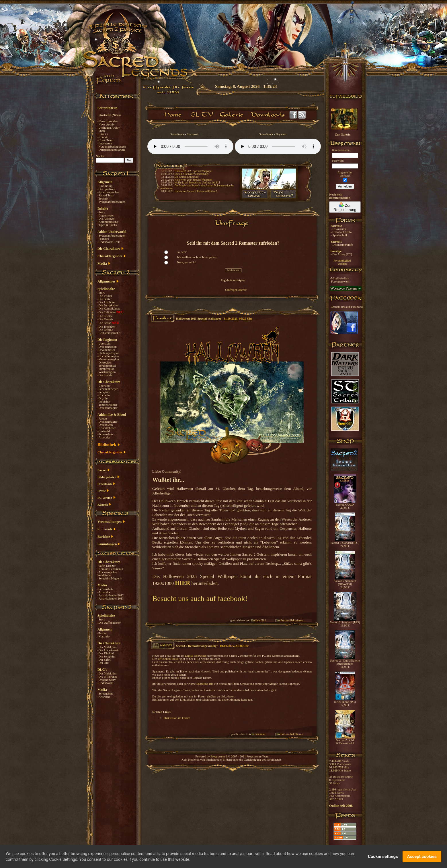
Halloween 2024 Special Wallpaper (193, 180)
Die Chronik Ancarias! (187, 177)
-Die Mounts (105, 319)
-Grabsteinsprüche (109, 333)
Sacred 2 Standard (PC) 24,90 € (345, 543)
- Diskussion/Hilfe (342, 245)
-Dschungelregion (108, 353)
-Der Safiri (104, 660)
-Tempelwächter (107, 405)
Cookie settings (383, 857)
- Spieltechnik (339, 235)
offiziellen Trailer (169, 659)
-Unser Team (105, 140)
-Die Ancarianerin (109, 650)
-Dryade (103, 398)
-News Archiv (106, 124)
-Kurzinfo (104, 636)
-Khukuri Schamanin (110, 569)
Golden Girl (258, 620)
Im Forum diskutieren (290, 620)
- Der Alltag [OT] (341, 254)
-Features (103, 239)
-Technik (103, 199)
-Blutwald (104, 431)
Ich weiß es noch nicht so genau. (197, 257)
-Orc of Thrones (107, 677)
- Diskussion (338, 229)
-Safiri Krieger (106, 566)
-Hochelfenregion (108, 356)
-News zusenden (108, 121)
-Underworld (105, 683)
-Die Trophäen (106, 327)
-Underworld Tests (109, 242)
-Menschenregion (108, 359)
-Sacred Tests (106, 195)
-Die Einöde (105, 375)
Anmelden (345, 186)
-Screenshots (105, 434)
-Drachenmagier (107, 408)
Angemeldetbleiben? (345, 174)
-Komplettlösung (108, 222)
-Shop (101, 131)
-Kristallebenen (107, 428)
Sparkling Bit (205, 684)
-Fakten (102, 418)
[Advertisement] (418, 167)
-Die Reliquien (107, 312)
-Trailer (102, 633)
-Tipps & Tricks (107, 225)
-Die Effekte (105, 316)
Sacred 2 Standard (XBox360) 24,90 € (345, 583)
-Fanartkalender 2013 (111, 599)
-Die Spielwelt (106, 189)
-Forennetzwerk (340, 282)
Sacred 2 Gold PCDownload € (345, 740)
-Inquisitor (104, 402)
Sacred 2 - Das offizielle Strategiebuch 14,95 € (345, 662)
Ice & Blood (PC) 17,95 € (345, 702)
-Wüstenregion (107, 372)
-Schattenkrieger (108, 389)
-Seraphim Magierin (110, 578)
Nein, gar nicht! (187, 262)
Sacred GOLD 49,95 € (345, 505)
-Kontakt (103, 137)
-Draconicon (105, 425)
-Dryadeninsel (106, 350)
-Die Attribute (106, 219)
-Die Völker (105, 296)
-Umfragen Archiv (109, 128)
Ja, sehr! (182, 252)
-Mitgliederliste (339, 278)
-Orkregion (104, 363)
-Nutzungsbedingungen (112, 147)
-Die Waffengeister (109, 623)
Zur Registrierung (345, 207)
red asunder (258, 734)
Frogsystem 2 (219, 756)
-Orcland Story (107, 680)
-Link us (103, 134)
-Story (101, 212)
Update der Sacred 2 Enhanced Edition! (196, 191)
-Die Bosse (105, 323)
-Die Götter (105, 299)
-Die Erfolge (105, 330)
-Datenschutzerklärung (111, 150)
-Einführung (105, 186)
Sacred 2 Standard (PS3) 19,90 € (345, 623)
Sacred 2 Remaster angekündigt (192, 174)
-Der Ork (103, 663)
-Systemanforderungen (111, 202)
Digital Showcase (196, 656)
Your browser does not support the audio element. (190, 146)
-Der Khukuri (106, 653)
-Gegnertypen (106, 215)
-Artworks (104, 437)
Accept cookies (422, 857)
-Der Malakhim (107, 647)
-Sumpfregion (106, 369)
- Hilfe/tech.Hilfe (341, 232)
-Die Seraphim (106, 657)
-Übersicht (104, 344)
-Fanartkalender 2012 (111, 595)
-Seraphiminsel (107, 366)
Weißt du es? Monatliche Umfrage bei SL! (197, 183)
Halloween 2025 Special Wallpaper (193, 171)
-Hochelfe (104, 395)
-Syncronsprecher (108, 192)
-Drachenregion (107, 347)
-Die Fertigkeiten (108, 305)
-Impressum (105, 143)
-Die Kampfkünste (109, 309)
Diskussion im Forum (177, 718)
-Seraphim (104, 392)
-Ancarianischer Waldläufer (107, 574)
